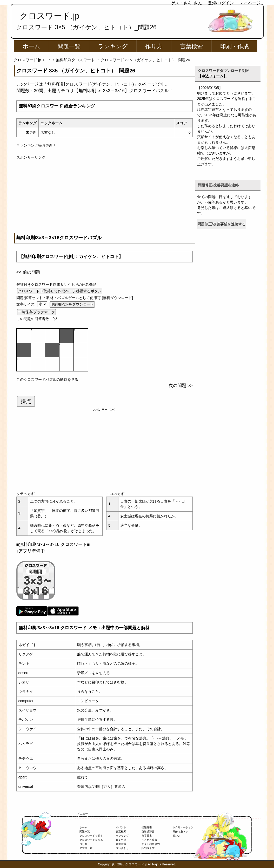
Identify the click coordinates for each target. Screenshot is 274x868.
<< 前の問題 (28, 272)
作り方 (154, 46)
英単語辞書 (148, 832)
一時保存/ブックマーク (37, 312)
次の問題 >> (181, 386)
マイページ (250, 3)
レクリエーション (183, 827)
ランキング (113, 46)
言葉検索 (191, 46)
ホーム (31, 46)
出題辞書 (147, 827)
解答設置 (121, 844)
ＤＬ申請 (121, 840)
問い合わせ (122, 848)
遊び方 (177, 836)
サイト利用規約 (151, 844)
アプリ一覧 (86, 848)
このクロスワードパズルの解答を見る (47, 379)
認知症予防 (148, 848)
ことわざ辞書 (149, 840)
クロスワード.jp (49, 16)
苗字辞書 (147, 836)
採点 (26, 401)
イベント (121, 827)
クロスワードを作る (91, 840)
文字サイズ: (26, 304)
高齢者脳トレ (181, 832)
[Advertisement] (105, 196)
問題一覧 (69, 46)
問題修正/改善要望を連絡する (222, 224)
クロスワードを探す (91, 836)
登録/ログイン (221, 3)
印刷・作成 (235, 46)
